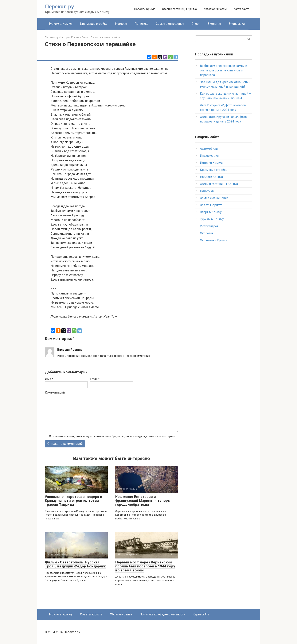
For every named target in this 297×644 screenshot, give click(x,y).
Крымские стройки (94, 24)
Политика (141, 24)
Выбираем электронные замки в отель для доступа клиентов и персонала (224, 70)
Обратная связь (121, 614)
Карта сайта (241, 9)
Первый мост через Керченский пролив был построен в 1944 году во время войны (145, 566)
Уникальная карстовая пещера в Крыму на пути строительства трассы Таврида (74, 501)
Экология (214, 24)
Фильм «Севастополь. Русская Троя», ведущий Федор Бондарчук (75, 564)
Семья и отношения (170, 24)
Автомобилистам (215, 9)
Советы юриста (211, 205)
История (121, 24)
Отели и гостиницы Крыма (179, 9)
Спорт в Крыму (211, 212)
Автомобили (209, 149)
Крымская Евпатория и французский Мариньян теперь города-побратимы (143, 501)
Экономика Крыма (213, 240)
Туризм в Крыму (61, 24)
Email (95, 379)
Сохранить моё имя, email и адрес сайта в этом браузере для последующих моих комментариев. (113, 436)
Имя (49, 379)
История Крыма (211, 163)
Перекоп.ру (59, 7)
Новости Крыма (145, 9)
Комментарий (55, 392)
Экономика (237, 24)
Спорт (196, 24)
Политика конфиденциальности (162, 614)
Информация (209, 156)
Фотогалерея (209, 226)
